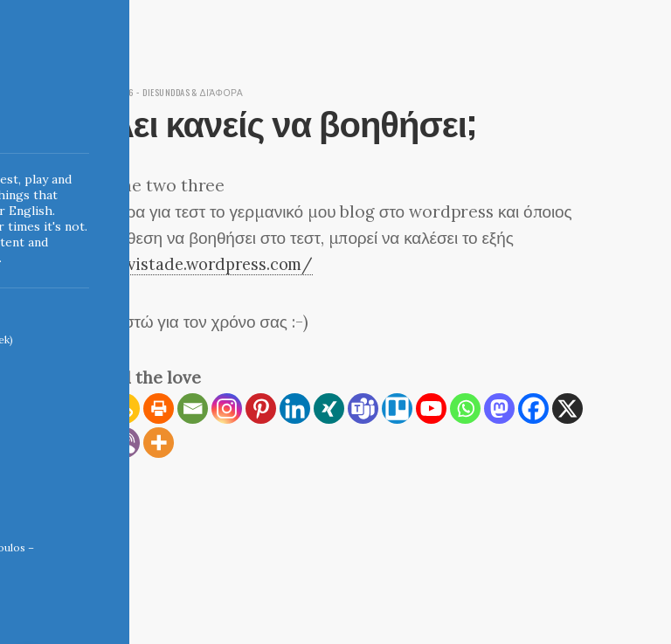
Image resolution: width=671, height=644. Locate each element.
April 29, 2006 (105, 92)
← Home (92, 529)
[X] (567, 408)
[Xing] (329, 408)
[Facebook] (533, 408)
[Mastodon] (499, 408)
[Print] (159, 408)
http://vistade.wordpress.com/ (198, 264)
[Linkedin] (295, 408)
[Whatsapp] (465, 408)
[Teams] (363, 408)
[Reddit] (90, 442)
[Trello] (397, 408)
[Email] (193, 408)
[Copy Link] (125, 408)
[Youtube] (431, 408)
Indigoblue (12, 123)
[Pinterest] (261, 408)
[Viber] (125, 442)
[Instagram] (227, 408)
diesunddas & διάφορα (202, 92)
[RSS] (90, 408)
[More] (159, 442)
